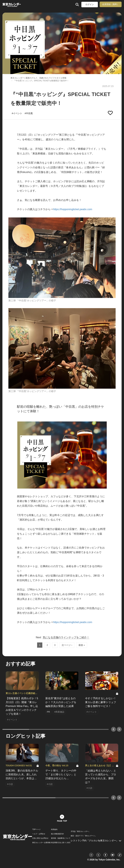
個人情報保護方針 (57, 834)
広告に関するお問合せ (40, 838)
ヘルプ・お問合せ (39, 834)
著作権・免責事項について (61, 838)
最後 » (82, 645)
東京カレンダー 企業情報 (41, 843)
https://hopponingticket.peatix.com (73, 209)
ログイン (90, 4)
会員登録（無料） (111, 4)
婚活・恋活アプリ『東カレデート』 (84, 836)
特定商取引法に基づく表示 (61, 843)
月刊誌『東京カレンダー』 (80, 831)
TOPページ (36, 830)
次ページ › (67, 645)
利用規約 (54, 830)
